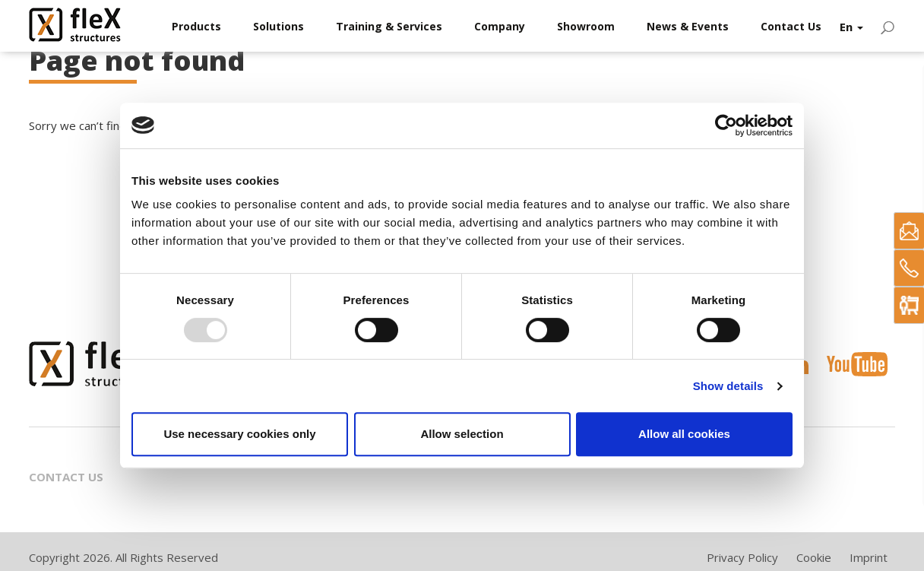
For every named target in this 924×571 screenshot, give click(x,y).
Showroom (586, 26)
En (851, 27)
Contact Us (791, 26)
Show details (728, 386)
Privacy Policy (742, 557)
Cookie (814, 557)
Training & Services (389, 26)
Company (500, 26)
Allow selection (462, 434)
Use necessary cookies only (239, 434)
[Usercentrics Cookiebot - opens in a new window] (726, 125)
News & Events (688, 26)
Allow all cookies (684, 434)
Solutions (278, 26)
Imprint (869, 557)
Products (196, 26)
